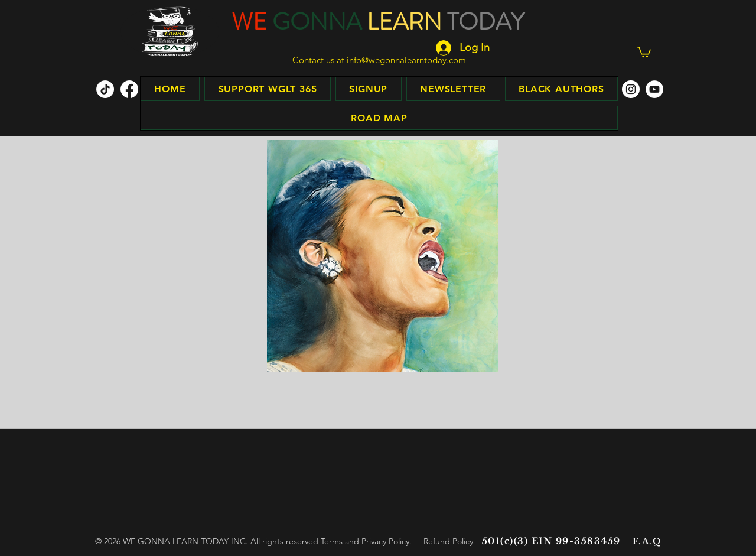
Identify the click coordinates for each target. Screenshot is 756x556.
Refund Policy (448, 541)
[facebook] (129, 89)
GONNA (317, 22)
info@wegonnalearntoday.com (406, 60)
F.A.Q (647, 541)
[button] (644, 51)
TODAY (485, 22)
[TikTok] (105, 89)
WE (249, 22)
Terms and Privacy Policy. (366, 541)
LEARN (404, 22)
